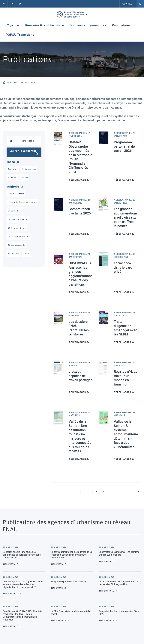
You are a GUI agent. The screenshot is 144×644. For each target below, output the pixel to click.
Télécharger (79, 180)
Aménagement (30, 169)
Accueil (12, 82)
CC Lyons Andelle (17, 247)
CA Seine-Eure (16, 212)
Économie (13, 169)
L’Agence (12, 25)
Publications (121, 25)
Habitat (25, 178)
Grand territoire (16, 194)
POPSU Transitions (20, 35)
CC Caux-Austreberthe (20, 238)
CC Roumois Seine (18, 229)
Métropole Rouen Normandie (23, 203)
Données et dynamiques (88, 25)
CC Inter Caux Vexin (19, 220)
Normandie (14, 255)
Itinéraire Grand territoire (44, 25)
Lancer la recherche (24, 152)
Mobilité (12, 178)
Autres (28, 255)
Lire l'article (10, 564)
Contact (128, 4)
